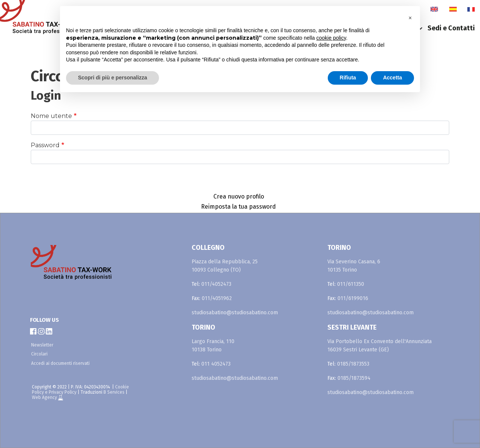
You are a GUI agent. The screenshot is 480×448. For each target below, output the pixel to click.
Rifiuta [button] (348, 78)
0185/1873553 (353, 364)
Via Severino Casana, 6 (354, 262)
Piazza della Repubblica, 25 (225, 262)
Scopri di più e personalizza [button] (112, 78)
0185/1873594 (354, 378)
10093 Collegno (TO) (216, 270)
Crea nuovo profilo (239, 196)
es (453, 9)
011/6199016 (353, 298)
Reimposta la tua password (238, 207)
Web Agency (45, 397)
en (434, 9)
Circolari (39, 354)
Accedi (240, 177)
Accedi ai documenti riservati (60, 363)
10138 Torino (207, 350)
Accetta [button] (392, 78)
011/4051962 (217, 298)
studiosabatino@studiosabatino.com (235, 313)
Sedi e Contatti (451, 28)
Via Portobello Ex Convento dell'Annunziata (379, 341)
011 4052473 (216, 364)
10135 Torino (342, 270)
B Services (114, 392)
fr (471, 9)
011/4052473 (216, 284)
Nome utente (51, 116)
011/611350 (351, 284)
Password (45, 145)
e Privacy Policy (61, 392)
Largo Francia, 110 (213, 341)
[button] (410, 18)
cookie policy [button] (331, 38)
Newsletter (42, 345)
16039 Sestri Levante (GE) (358, 350)
